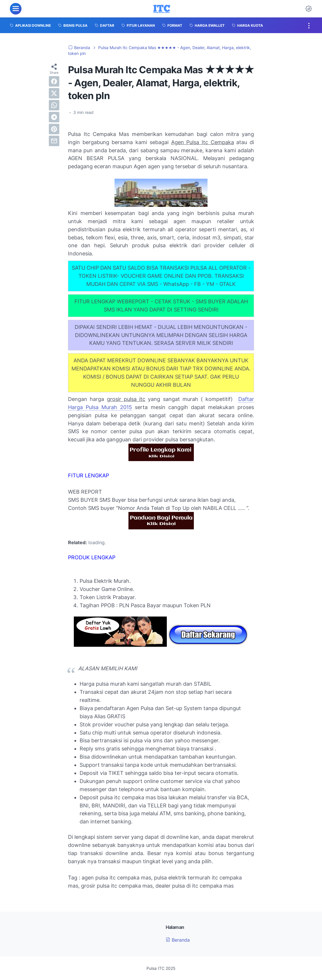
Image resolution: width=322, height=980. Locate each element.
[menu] (16, 9)
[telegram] (54, 117)
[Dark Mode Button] (309, 9)
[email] (54, 141)
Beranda (178, 940)
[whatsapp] (54, 105)
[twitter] (54, 93)
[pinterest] (54, 129)
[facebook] (54, 81)
